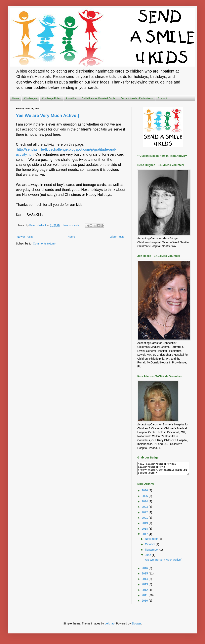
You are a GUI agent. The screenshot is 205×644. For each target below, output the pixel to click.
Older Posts (117, 237)
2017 (145, 536)
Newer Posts (25, 237)
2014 (145, 581)
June (148, 557)
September (152, 552)
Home (16, 98)
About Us (71, 98)
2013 (145, 587)
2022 (145, 515)
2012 (145, 592)
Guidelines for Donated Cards (98, 98)
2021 (145, 520)
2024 (145, 504)
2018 (145, 531)
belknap (110, 626)
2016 (145, 570)
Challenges (30, 98)
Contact (162, 98)
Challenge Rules (51, 98)
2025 (145, 498)
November (152, 541)
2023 (145, 509)
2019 (145, 525)
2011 (145, 598)
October (150, 547)
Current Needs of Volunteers (137, 98)
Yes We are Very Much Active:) (48, 115)
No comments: (72, 225)
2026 (145, 493)
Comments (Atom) (44, 243)
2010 (145, 603)
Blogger (136, 626)
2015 (145, 576)
